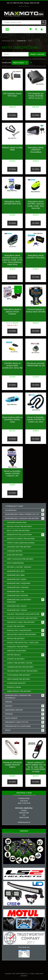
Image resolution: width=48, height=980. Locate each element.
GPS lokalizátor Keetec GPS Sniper (12, 95)
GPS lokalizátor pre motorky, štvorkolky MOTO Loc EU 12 (36, 96)
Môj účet (24, 6)
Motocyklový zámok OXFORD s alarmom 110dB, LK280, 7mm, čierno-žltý (36, 205)
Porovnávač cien (24, 947)
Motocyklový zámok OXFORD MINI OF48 (12, 203)
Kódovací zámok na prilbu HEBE (12, 149)
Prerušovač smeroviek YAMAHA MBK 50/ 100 (36, 364)
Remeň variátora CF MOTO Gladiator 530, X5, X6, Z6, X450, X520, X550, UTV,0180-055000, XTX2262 (36, 767)
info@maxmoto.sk (24, 822)
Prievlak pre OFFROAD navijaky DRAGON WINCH (12, 765)
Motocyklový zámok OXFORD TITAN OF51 (36, 257)
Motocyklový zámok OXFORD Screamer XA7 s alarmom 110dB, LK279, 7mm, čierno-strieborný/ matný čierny (12, 260)
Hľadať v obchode (37, 54)
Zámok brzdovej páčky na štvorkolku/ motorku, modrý (12, 420)
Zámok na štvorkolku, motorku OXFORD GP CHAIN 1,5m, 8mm (36, 420)
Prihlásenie (20, 6)
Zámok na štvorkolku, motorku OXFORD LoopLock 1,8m (12, 473)
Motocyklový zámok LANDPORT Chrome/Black (36, 150)
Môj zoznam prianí (28, 6)
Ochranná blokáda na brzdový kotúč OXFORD (36, 311)
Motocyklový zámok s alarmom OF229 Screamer (12, 312)
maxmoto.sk (21, 41)
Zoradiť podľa (7, 63)
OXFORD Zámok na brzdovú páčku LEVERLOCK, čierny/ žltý (12, 366)
